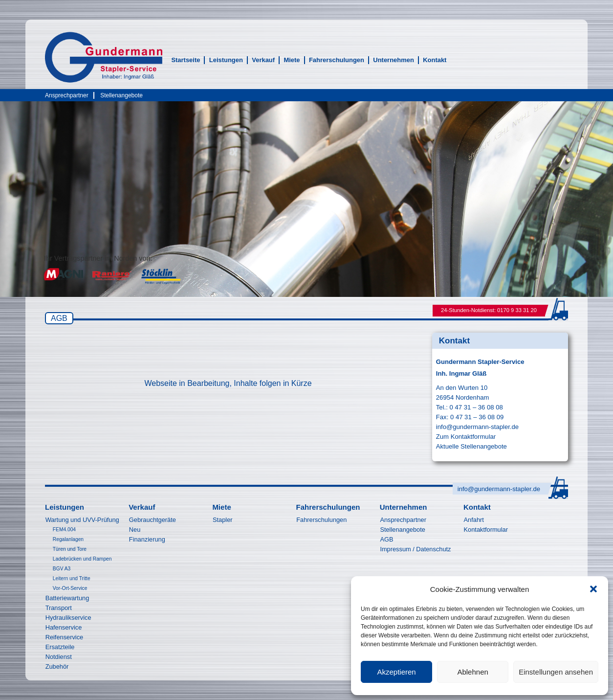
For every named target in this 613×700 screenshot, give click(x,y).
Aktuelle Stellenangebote (471, 446)
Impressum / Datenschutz (415, 549)
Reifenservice (65, 637)
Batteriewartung (67, 598)
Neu (135, 530)
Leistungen (226, 60)
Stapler (223, 520)
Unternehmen (394, 60)
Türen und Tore (70, 549)
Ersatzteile (60, 647)
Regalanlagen (68, 539)
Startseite (186, 60)
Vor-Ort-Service (70, 588)
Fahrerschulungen (337, 60)
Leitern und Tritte (72, 578)
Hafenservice (64, 627)
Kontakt (435, 60)
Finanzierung (147, 539)
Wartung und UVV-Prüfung (82, 520)
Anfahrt (474, 520)
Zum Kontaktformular (466, 437)
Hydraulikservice (68, 618)
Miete (292, 60)
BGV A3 (62, 569)
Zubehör (57, 666)
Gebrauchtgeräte (153, 520)
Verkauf (263, 60)
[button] (593, 589)
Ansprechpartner (67, 95)
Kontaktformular (486, 530)
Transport (59, 608)
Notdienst (59, 657)
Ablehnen (472, 672)
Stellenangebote (121, 95)
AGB (386, 539)
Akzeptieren (396, 672)
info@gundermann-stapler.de (477, 427)
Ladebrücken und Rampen (82, 559)
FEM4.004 (64, 530)
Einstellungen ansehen (556, 672)
